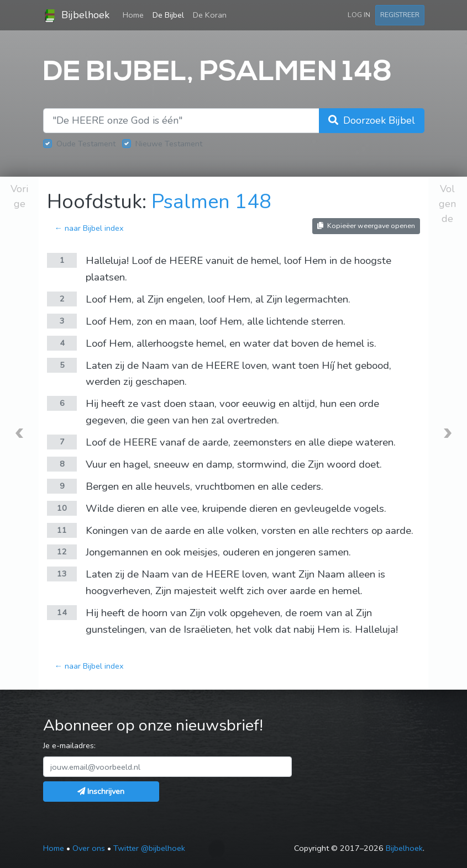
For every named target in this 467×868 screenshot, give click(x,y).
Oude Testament (86, 144)
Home (135, 14)
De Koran (210, 15)
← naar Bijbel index (89, 228)
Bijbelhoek (76, 15)
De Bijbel (168, 15)
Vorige (19, 196)
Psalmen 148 (211, 202)
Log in (359, 15)
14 (62, 612)
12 (62, 552)
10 (62, 508)
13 (62, 574)
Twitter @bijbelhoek (149, 848)
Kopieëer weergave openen (366, 226)
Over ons (89, 848)
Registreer (400, 15)
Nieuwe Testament (169, 144)
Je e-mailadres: (69, 745)
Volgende (447, 204)
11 (62, 530)
